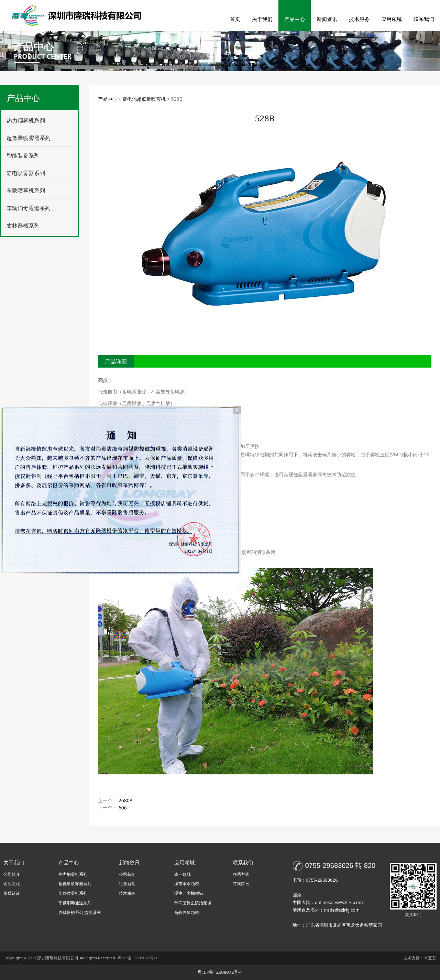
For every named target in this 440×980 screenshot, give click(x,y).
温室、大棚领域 (189, 893)
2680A (126, 800)
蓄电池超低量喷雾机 (144, 99)
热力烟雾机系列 (26, 120)
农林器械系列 (23, 226)
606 (123, 808)
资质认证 (12, 893)
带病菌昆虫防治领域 (193, 903)
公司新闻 (127, 874)
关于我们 (262, 19)
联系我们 (424, 19)
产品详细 (116, 361)
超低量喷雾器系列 (29, 138)
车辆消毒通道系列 (29, 208)
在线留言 (241, 884)
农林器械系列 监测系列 (80, 912)
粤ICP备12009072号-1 (220, 972)
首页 (235, 19)
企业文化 (12, 884)
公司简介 (12, 874)
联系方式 (241, 874)
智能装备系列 (23, 155)
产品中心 (295, 19)
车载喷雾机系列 (26, 190)
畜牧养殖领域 (187, 912)
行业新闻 (127, 884)
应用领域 (392, 19)
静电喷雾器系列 (26, 173)
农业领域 (183, 874)
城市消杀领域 (187, 884)
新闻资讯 (327, 19)
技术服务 (359, 19)
